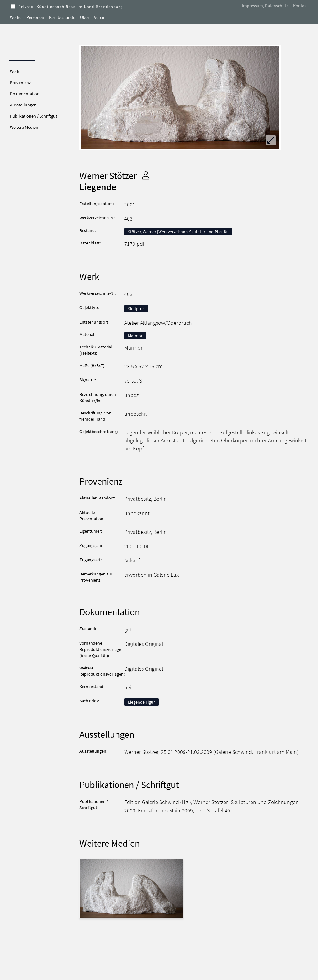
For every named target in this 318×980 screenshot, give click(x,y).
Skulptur (136, 309)
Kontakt (301, 6)
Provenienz (20, 83)
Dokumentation (25, 94)
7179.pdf (134, 244)
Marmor (135, 336)
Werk (15, 71)
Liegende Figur (141, 702)
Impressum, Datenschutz (265, 6)
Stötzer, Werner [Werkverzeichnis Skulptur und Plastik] (178, 232)
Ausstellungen (23, 105)
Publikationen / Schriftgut (34, 116)
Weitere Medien (24, 127)
